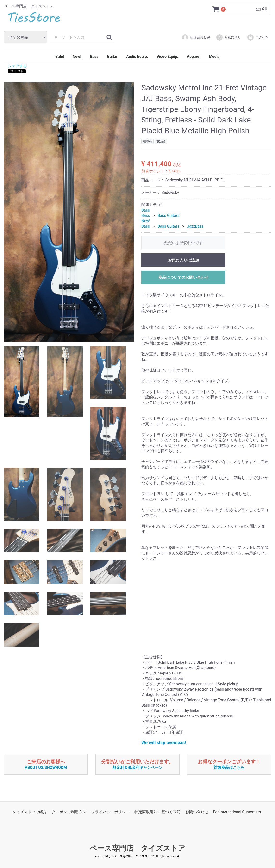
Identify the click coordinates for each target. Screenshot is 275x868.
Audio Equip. (137, 57)
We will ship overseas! (164, 743)
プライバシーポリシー (110, 812)
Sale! (60, 57)
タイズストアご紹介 (30, 812)
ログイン (258, 37)
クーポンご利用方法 (69, 812)
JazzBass (195, 226)
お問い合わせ (197, 812)
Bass (94, 57)
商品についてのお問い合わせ (183, 277)
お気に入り (228, 37)
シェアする (17, 66)
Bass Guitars (169, 215)
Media (214, 57)
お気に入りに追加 (183, 260)
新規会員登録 (196, 37)
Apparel (194, 57)
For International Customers (237, 812)
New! (77, 57)
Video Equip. (168, 57)
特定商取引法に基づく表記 (157, 812)
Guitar (112, 57)
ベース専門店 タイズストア (137, 848)
